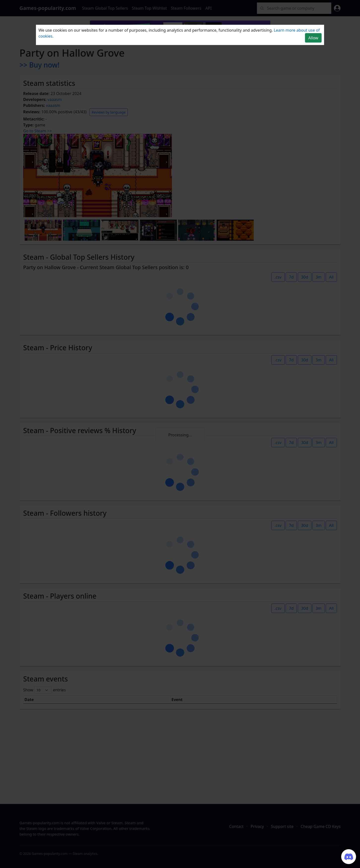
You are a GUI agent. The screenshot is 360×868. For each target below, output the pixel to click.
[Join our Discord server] (349, 857)
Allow (313, 38)
